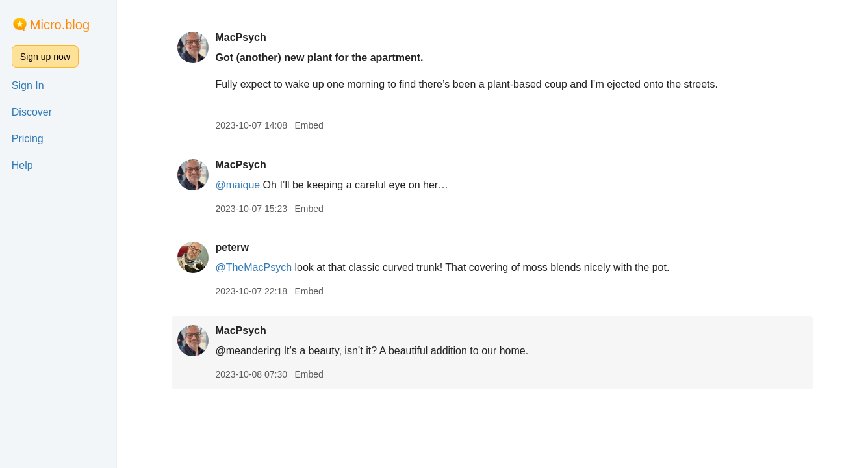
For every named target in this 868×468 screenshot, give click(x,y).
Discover (32, 112)
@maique (237, 185)
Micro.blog (60, 25)
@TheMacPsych (253, 267)
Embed (309, 125)
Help (22, 165)
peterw (232, 247)
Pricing (28, 139)
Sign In (28, 85)
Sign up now (45, 57)
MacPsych (240, 37)
